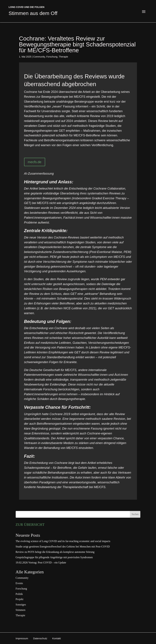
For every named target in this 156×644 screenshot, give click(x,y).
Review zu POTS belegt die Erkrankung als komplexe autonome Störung (55, 552)
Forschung (52, 57)
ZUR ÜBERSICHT (30, 525)
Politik (19, 594)
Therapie (63, 57)
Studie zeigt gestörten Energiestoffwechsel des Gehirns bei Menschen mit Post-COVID (63, 547)
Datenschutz (40, 638)
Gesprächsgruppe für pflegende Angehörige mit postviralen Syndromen (54, 557)
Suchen (135, 514)
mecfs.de (35, 162)
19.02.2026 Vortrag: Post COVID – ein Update (41, 563)
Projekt (20, 599)
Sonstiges (21, 605)
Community (39, 57)
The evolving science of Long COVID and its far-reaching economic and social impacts (63, 541)
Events (19, 583)
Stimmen (21, 610)
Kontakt (57, 638)
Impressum (22, 638)
